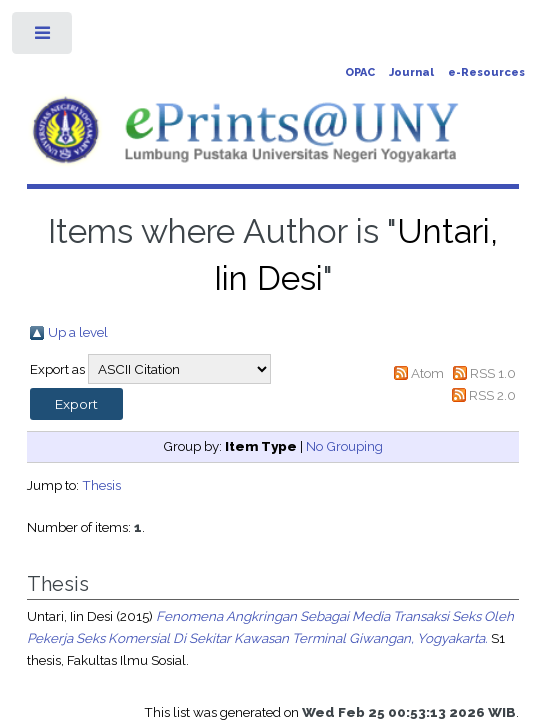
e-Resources (486, 72)
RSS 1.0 (493, 373)
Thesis (101, 485)
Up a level (78, 332)
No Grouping (344, 446)
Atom (427, 373)
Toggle (43, 37)
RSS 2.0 (492, 395)
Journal (411, 72)
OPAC (360, 72)
